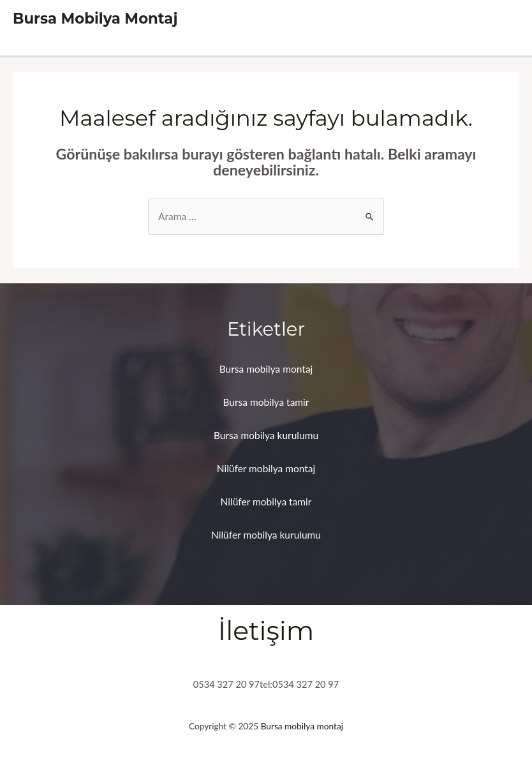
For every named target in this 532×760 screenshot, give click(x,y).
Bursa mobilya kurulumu (266, 435)
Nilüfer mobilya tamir (266, 502)
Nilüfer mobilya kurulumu (266, 535)
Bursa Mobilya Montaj (95, 19)
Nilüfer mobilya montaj (266, 468)
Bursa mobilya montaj (266, 369)
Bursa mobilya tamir (266, 402)
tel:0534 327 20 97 (299, 684)
